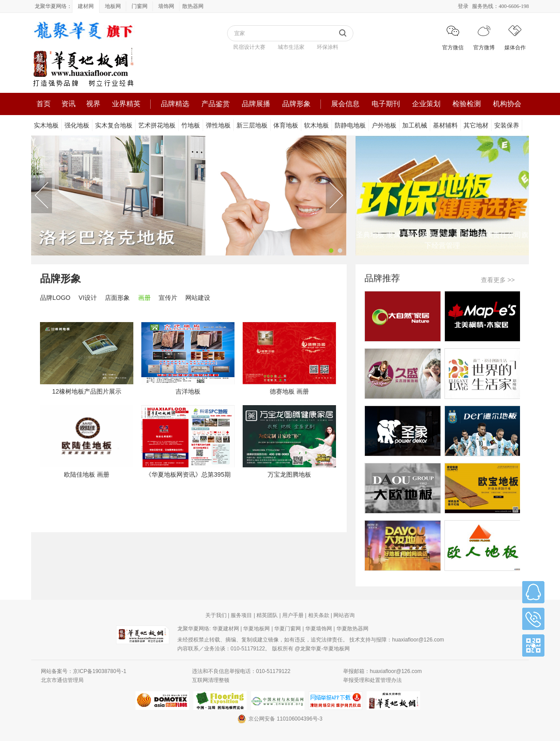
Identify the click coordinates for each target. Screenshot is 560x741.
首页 (44, 104)
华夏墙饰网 (319, 629)
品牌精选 (175, 104)
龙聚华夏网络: (194, 629)
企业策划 (426, 104)
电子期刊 (386, 104)
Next (336, 195)
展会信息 (345, 104)
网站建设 (198, 298)
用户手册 (293, 615)
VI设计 (88, 298)
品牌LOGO (55, 298)
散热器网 (193, 6)
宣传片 (168, 298)
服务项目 (241, 615)
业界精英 (126, 104)
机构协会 (507, 104)
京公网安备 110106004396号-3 (280, 719)
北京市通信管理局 (62, 680)
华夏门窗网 (288, 629)
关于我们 (216, 615)
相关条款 (319, 615)
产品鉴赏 (216, 104)
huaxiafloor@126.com (418, 640)
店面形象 (117, 298)
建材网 (86, 6)
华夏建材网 (226, 629)
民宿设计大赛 (249, 47)
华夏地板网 (256, 629)
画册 (144, 298)
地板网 (113, 6)
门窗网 (140, 6)
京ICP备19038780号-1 (100, 671)
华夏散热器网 (352, 629)
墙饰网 (166, 6)
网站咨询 (344, 615)
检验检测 (467, 104)
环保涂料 (328, 47)
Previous (42, 195)
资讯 (68, 104)
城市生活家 (291, 47)
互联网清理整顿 (211, 680)
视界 (93, 104)
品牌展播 (256, 104)
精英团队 (267, 615)
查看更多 (498, 280)
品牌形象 (296, 104)
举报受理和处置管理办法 (372, 680)
